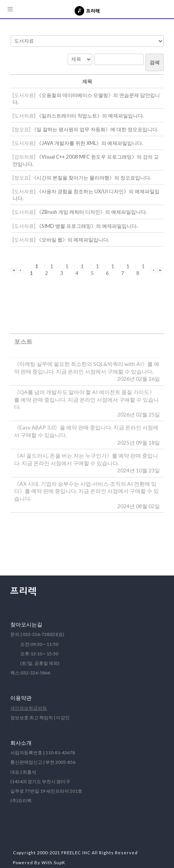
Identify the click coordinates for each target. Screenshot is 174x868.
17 (125, 270)
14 (80, 270)
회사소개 (21, 743)
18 (141, 270)
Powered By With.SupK (39, 862)
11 (34, 270)
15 (95, 270)
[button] (14, 270)
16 (110, 270)
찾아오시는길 (26, 624)
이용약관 (21, 698)
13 (65, 270)
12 (49, 270)
